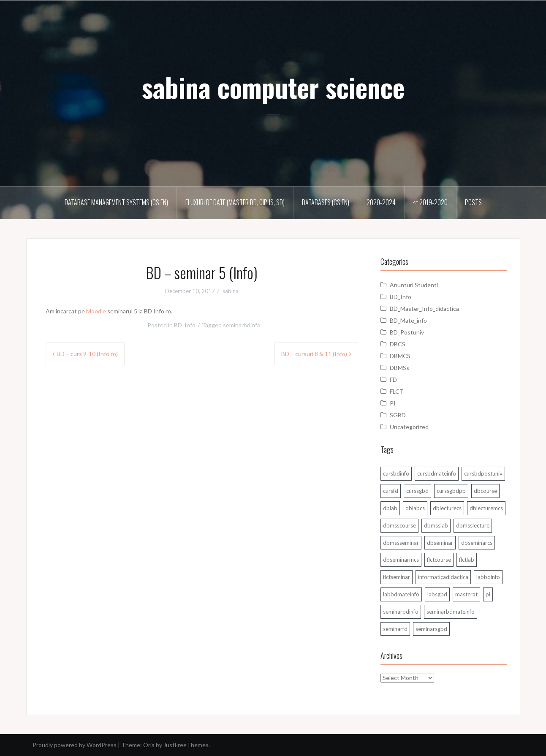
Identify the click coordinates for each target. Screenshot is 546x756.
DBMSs (399, 368)
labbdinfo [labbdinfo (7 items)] (488, 577)
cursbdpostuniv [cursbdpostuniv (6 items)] (483, 473)
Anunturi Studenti (414, 285)
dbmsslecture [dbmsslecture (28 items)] (473, 525)
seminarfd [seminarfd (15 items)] (395, 629)
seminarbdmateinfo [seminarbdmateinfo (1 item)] (451, 612)
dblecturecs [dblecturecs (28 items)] (447, 508)
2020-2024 (381, 202)
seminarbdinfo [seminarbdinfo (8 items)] (401, 612)
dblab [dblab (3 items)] (390, 508)
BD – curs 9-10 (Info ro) (87, 354)
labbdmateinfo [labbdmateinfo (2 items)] (401, 594)
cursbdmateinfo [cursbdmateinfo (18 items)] (437, 473)
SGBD (398, 415)
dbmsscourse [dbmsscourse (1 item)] (399, 525)
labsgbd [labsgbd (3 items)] (437, 594)
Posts (473, 202)
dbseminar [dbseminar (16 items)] (440, 543)
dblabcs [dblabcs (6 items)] (415, 508)
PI (393, 403)
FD (393, 379)
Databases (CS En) (326, 202)
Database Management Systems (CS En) (116, 202)
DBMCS (400, 356)
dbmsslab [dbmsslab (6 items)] (436, 525)
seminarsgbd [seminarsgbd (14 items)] (431, 629)
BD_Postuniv (407, 332)
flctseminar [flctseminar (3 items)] (397, 577)
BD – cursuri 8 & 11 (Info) (314, 354)
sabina (231, 291)
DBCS (398, 344)
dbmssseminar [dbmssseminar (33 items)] (401, 543)
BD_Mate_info (408, 320)
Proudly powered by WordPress (75, 745)
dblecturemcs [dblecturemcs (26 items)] (486, 508)
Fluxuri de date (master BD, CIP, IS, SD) (235, 202)
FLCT (397, 391)
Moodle (96, 311)
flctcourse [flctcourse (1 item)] (439, 560)
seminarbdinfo (242, 325)
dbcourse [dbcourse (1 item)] (485, 491)
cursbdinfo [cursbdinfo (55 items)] (396, 473)
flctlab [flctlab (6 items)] (467, 560)
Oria (149, 745)
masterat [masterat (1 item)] (466, 594)
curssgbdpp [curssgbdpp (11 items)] (451, 491)
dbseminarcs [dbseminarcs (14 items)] (477, 543)
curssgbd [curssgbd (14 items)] (417, 491)
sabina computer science (273, 87)
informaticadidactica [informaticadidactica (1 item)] (443, 577)
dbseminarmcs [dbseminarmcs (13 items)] (401, 560)
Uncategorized (409, 427)
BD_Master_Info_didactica (424, 309)
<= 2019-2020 (430, 202)
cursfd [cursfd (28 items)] (391, 491)
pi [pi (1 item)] (488, 594)
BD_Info (185, 325)
